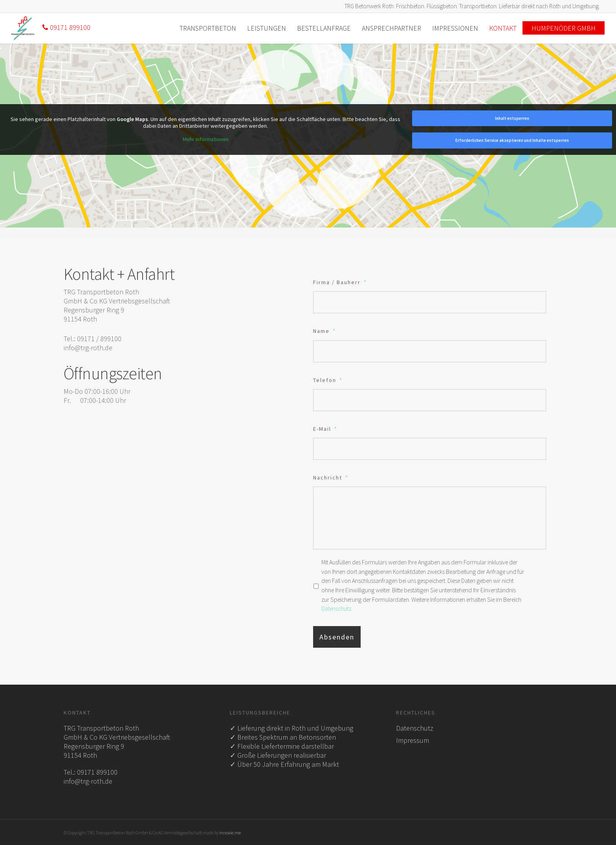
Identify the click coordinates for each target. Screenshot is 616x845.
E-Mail (325, 429)
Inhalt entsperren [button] (512, 118)
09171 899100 (66, 27)
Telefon (328, 380)
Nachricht (331, 478)
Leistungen (267, 28)
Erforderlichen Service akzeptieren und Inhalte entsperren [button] (512, 140)
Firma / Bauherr (340, 282)
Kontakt (503, 28)
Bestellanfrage (324, 28)
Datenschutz (336, 609)
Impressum (412, 740)
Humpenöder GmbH (564, 28)
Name (324, 331)
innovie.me (230, 833)
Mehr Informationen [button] (205, 139)
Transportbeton (208, 28)
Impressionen (455, 28)
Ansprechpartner (391, 28)
